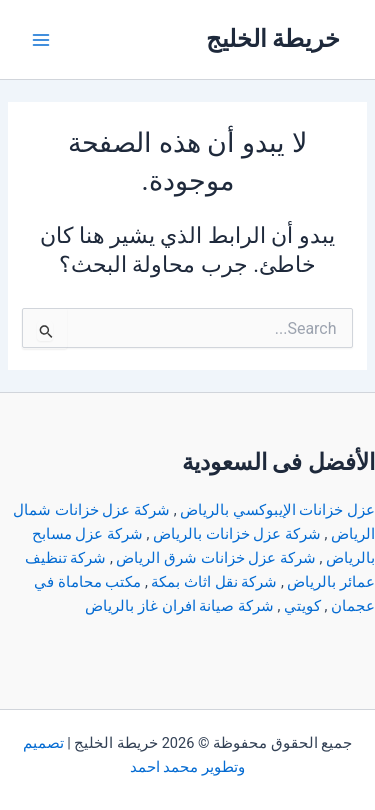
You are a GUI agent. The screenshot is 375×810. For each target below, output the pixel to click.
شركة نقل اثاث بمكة (214, 582)
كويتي (302, 606)
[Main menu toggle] (41, 40)
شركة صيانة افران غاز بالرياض (179, 606)
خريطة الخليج (273, 39)
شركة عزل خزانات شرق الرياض (215, 558)
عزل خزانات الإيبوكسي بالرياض (277, 510)
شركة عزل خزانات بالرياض (237, 534)
